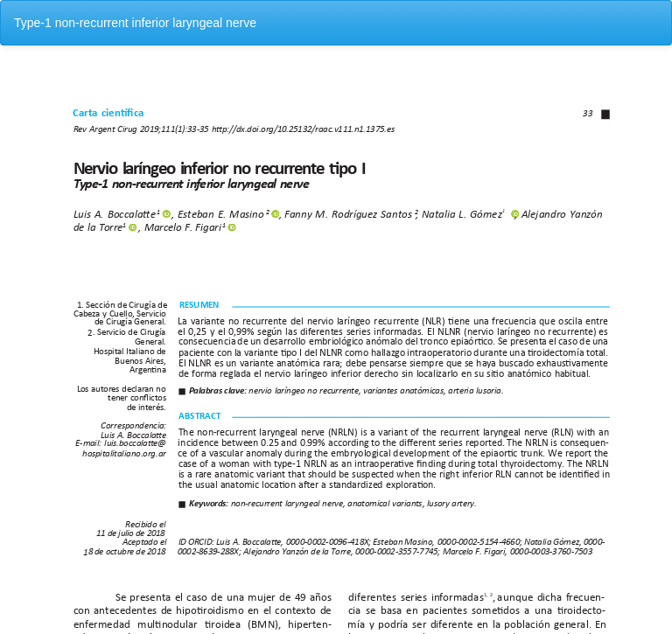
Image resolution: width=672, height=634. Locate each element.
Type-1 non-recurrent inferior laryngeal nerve (135, 23)
